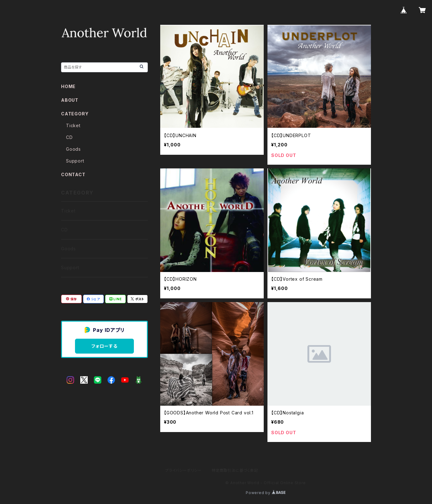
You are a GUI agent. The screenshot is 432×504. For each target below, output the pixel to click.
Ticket (73, 125)
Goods (73, 149)
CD (69, 137)
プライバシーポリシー (183, 470)
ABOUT (70, 100)
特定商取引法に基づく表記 (235, 470)
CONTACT (73, 174)
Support (75, 161)
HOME (68, 86)
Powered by (266, 493)
